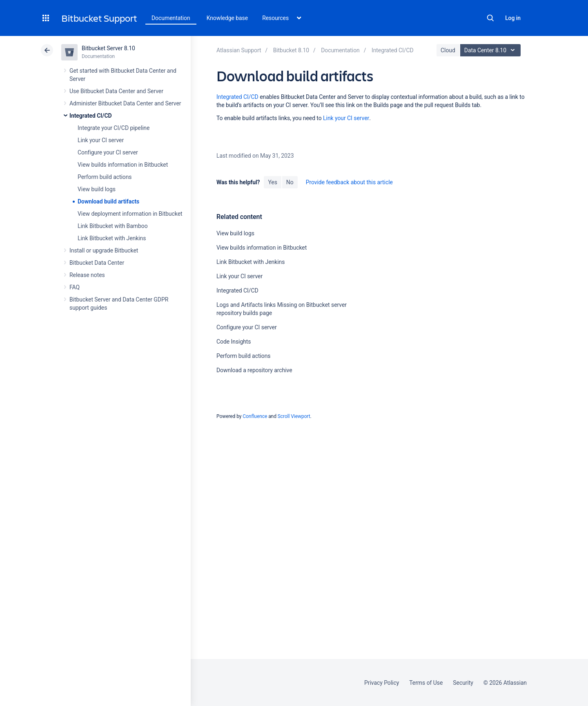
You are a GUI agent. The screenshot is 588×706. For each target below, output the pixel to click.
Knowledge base (227, 18)
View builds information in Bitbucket (123, 165)
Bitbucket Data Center (97, 263)
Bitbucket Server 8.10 (108, 48)
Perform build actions (105, 177)
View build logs (97, 189)
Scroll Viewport (294, 416)
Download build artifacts (108, 201)
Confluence (255, 416)
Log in (513, 18)
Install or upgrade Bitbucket (104, 250)
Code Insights (234, 342)
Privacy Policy (382, 683)
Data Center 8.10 (491, 50)
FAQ (75, 287)
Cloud (448, 50)
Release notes (87, 275)
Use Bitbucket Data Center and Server (116, 91)
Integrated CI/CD (91, 116)
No (290, 182)
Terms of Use (426, 683)
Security (463, 683)
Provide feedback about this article (349, 182)
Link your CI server (101, 140)
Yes (272, 182)
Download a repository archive (254, 370)
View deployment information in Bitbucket (130, 214)
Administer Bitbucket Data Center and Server (125, 103)
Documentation (171, 18)
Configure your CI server (108, 152)
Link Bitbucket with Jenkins (112, 238)
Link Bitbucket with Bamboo (113, 226)
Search (490, 18)
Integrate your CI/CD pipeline (114, 128)
